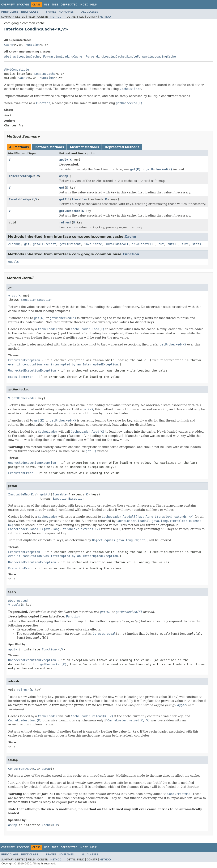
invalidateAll (117, 244)
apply (64, 160)
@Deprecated (18, 601)
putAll (173, 244)
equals (14, 262)
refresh (65, 222)
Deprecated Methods (122, 147)
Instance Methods (49, 147)
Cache (9, 45)
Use (47, 5)
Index (84, 5)
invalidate (93, 244)
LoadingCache (45, 74)
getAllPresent (44, 244)
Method (56, 17)
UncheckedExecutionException (32, 370)
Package (23, 5)
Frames (51, 12)
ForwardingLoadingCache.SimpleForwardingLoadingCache (131, 56)
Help (93, 5)
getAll (65, 199)
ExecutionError (21, 377)
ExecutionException (37, 300)
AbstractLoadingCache (22, 56)
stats (197, 244)
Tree (55, 5)
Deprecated (69, 5)
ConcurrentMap (20, 176)
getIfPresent (70, 244)
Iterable (79, 199)
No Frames (66, 12)
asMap (64, 176)
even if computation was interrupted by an (63, 364)
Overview (8, 5)
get (62, 188)
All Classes (90, 12)
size (185, 244)
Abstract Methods (84, 147)
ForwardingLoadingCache (62, 56)
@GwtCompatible (17, 70)
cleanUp (14, 244)
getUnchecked (70, 211)
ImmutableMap (19, 199)
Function (32, 45)
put (161, 244)
